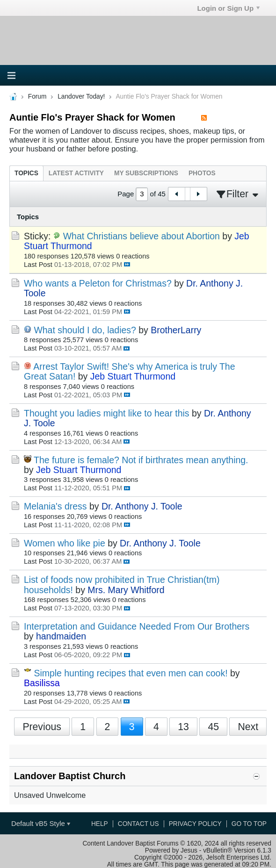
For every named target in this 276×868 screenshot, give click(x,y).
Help (100, 824)
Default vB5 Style (41, 823)
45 (213, 727)
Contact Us (138, 824)
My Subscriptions (146, 173)
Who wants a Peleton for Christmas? (98, 283)
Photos (202, 173)
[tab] (26, 173)
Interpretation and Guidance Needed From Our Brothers (137, 626)
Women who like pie (65, 543)
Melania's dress (55, 506)
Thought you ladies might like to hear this (107, 413)
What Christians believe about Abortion (142, 236)
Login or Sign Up (228, 8)
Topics (26, 173)
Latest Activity (76, 173)
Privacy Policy (195, 824)
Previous (42, 727)
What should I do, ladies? (85, 330)
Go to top (249, 824)
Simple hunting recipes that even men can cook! (131, 673)
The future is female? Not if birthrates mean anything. (141, 460)
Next (248, 727)
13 (183, 727)
